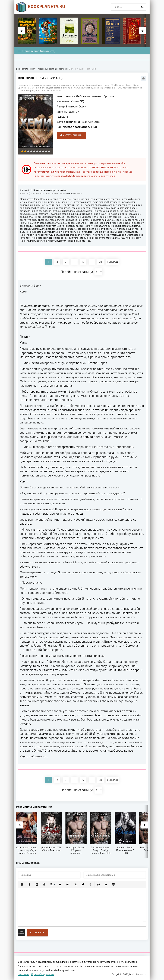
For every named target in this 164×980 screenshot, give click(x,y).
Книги (69, 96)
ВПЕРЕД (112, 262)
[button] (22, 884)
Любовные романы (89, 96)
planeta (41, 7)
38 (100, 262)
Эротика (109, 96)
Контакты (23, 974)
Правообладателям (42, 974)
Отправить (37, 933)
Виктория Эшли (76, 106)
